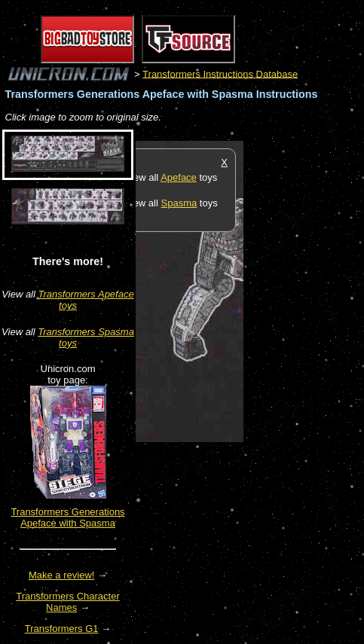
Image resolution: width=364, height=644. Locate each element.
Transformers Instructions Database (220, 73)
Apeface (179, 177)
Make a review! (61, 575)
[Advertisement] (304, 367)
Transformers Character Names (68, 602)
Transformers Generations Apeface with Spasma (67, 517)
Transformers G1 (62, 629)
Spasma (179, 203)
